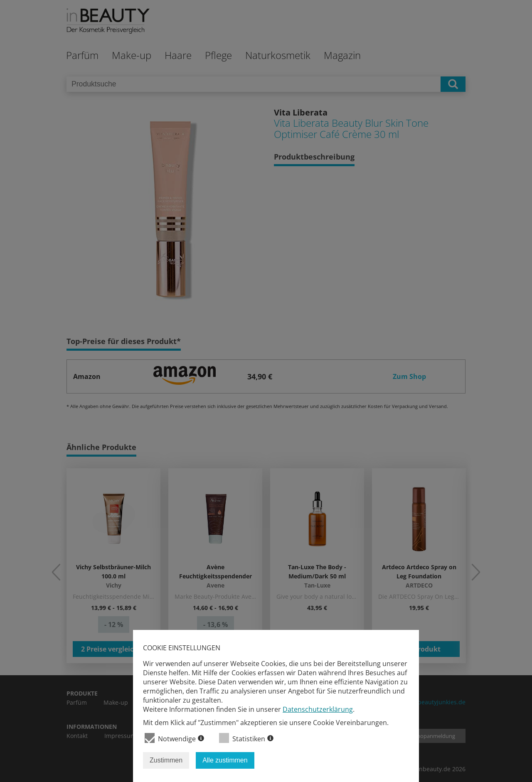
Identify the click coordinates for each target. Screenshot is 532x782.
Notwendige (174, 738)
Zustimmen (166, 760)
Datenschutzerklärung (318, 709)
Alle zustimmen (225, 760)
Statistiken (246, 738)
